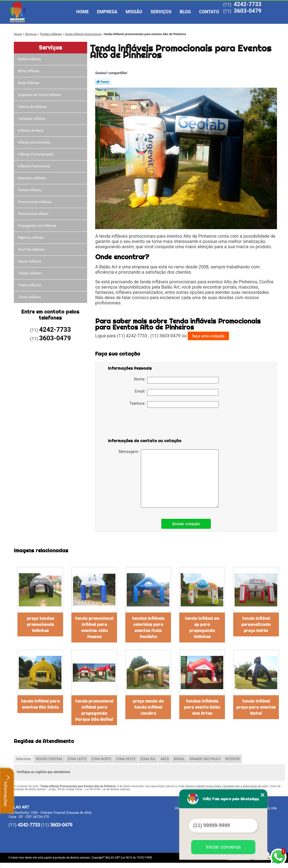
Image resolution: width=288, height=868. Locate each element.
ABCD (165, 759)
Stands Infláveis (30, 261)
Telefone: (174, 405)
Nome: (176, 380)
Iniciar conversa (223, 847)
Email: (177, 392)
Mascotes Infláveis (32, 178)
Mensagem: (169, 479)
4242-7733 (248, 4)
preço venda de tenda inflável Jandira (148, 707)
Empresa (107, 12)
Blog (185, 12)
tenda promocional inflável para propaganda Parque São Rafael (94, 710)
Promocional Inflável (33, 214)
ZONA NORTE (101, 759)
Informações (7, 791)
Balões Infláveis (30, 59)
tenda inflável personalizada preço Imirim (256, 625)
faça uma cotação (208, 336)
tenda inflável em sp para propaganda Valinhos (202, 628)
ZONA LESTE (77, 759)
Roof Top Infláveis (32, 250)
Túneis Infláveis (30, 297)
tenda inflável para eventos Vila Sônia (40, 704)
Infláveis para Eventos (34, 142)
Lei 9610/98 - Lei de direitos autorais (108, 789)
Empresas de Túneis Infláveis (40, 95)
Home (83, 12)
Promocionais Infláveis (35, 202)
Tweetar (103, 82)
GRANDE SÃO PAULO (205, 759)
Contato (209, 12)
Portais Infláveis (30, 190)
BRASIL (179, 759)
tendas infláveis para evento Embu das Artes (202, 707)
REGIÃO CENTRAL (49, 759)
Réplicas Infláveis (31, 238)
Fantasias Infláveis (32, 119)
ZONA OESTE (126, 759)
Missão (134, 12)
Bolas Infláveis (29, 83)
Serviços (161, 12)
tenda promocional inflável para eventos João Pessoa (94, 628)
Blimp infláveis (29, 71)
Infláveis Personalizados (36, 154)
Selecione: (24, 759)
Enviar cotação (186, 524)
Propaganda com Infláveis (38, 226)
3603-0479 (248, 11)
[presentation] (143, 424)
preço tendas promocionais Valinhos (40, 625)
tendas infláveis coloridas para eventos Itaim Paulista (148, 628)
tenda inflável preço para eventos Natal (256, 707)
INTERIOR (232, 759)
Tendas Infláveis (30, 273)
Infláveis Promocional (34, 166)
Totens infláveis (30, 285)
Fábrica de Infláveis (33, 107)
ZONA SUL (148, 759)
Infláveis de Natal (31, 131)
